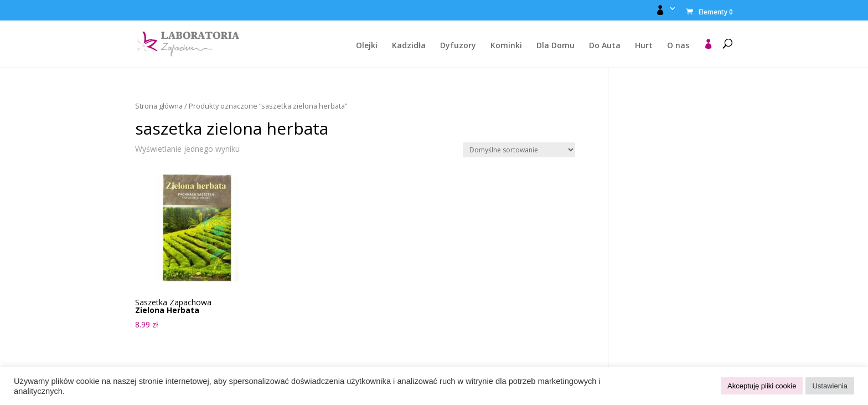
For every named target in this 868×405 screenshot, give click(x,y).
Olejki (367, 46)
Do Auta (605, 46)
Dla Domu (556, 46)
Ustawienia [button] (830, 386)
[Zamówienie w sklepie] (519, 150)
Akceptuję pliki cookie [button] (762, 386)
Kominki (506, 46)
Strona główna (159, 106)
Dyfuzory (458, 46)
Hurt (644, 46)
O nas (678, 46)
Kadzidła (409, 46)
